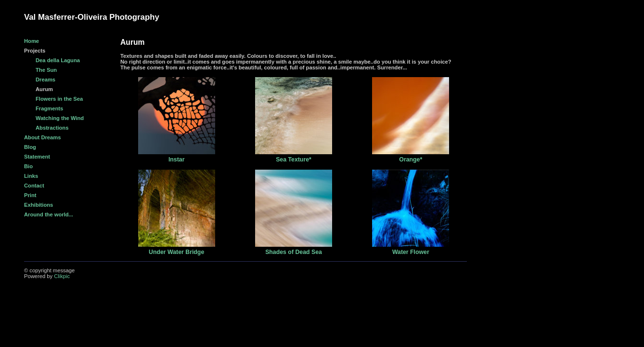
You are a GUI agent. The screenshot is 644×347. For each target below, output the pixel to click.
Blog (30, 147)
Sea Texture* (294, 160)
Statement (37, 157)
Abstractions (52, 128)
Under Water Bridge (176, 252)
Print (30, 195)
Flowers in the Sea (59, 99)
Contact (34, 186)
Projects (35, 51)
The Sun (46, 70)
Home (32, 41)
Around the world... (49, 214)
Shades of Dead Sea (294, 252)
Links (31, 176)
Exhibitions (39, 205)
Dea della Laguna (58, 60)
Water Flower (411, 252)
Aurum (44, 89)
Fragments (49, 108)
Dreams (45, 80)
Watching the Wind (60, 118)
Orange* (411, 160)
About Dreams (42, 137)
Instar (177, 160)
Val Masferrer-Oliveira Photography (92, 17)
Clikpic (62, 276)
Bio (28, 166)
